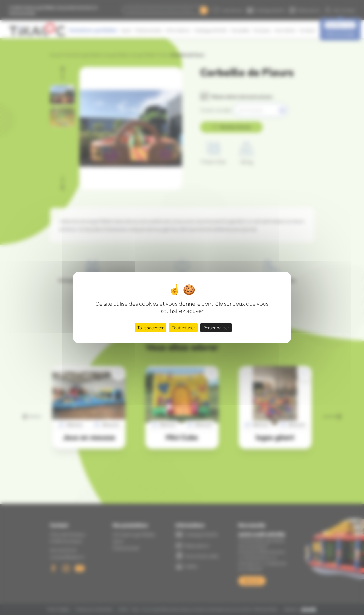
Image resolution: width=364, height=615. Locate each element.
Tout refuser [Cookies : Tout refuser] (183, 328)
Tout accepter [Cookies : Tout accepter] (150, 328)
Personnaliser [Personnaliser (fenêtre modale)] (216, 328)
